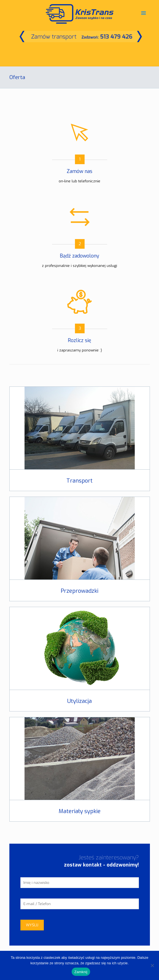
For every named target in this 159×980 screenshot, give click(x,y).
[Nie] (152, 965)
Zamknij (81, 972)
